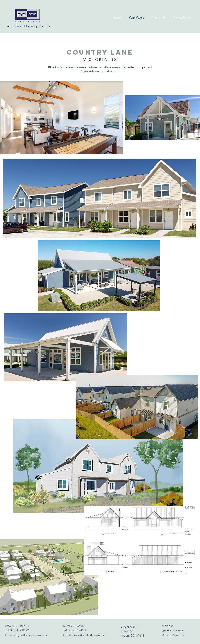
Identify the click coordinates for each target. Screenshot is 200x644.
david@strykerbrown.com (89, 635)
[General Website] (173, 635)
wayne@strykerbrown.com (32, 635)
